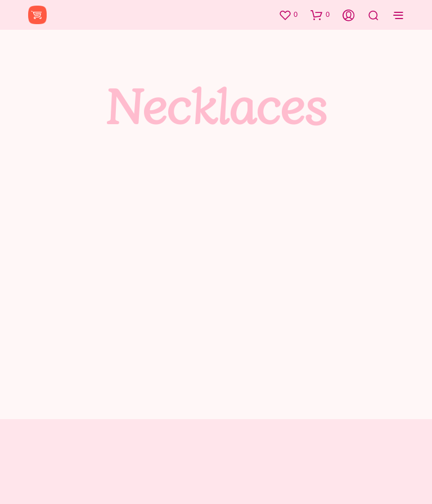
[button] (288, 15)
